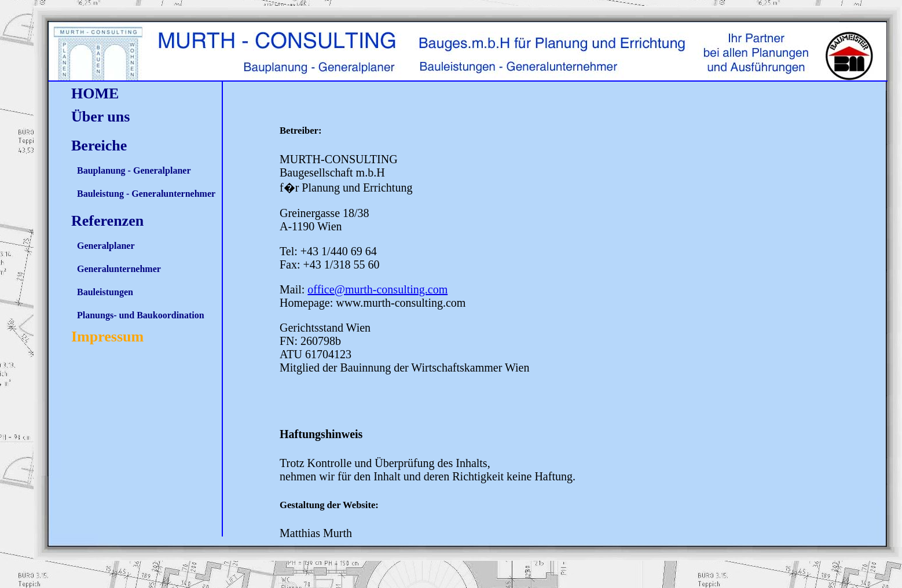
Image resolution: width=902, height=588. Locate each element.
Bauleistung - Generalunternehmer (146, 194)
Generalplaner (106, 246)
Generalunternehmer (119, 269)
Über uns (100, 117)
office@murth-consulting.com (377, 289)
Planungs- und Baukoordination (141, 315)
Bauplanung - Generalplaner (134, 170)
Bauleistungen (105, 292)
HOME (95, 93)
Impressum (107, 337)
